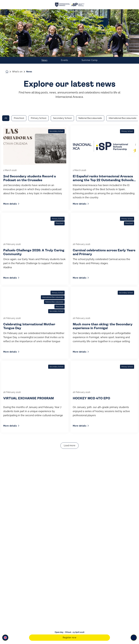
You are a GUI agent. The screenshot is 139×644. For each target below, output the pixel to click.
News (44, 13)
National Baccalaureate (90, 43)
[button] (5, 638)
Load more (70, 371)
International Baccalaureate (123, 43)
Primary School (39, 43)
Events (64, 13)
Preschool (19, 43)
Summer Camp (90, 13)
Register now (69, 638)
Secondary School (62, 43)
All (6, 43)
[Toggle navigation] (134, 638)
